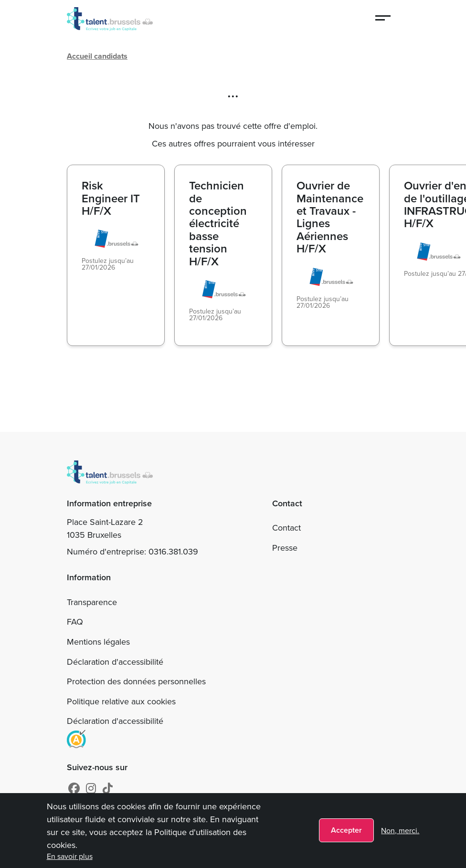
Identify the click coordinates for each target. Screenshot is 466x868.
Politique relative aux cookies (121, 701)
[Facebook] (74, 789)
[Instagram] (91, 789)
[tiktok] (108, 789)
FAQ (75, 622)
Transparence (92, 602)
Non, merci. (400, 831)
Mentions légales (98, 642)
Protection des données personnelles (136, 681)
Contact (286, 528)
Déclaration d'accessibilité (115, 662)
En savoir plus (70, 856)
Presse (285, 548)
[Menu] (383, 19)
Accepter (346, 830)
